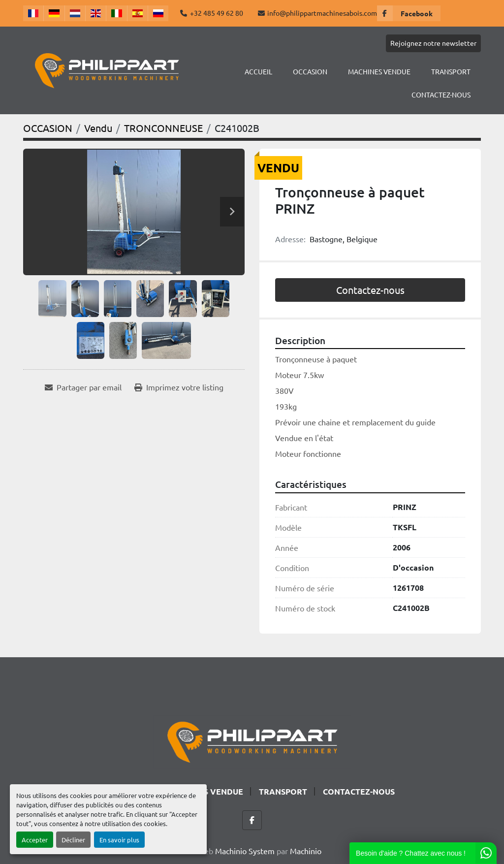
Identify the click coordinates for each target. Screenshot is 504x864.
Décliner (73, 840)
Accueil (258, 71)
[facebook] (409, 13)
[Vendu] (98, 128)
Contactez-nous (370, 290)
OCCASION (310, 71)
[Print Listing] (179, 387)
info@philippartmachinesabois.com (322, 13)
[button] (310, 72)
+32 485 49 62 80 (217, 13)
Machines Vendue (379, 71)
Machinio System (245, 851)
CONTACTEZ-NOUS (441, 95)
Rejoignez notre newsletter (433, 43)
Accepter (35, 840)
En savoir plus (119, 840)
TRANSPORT (451, 71)
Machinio (306, 851)
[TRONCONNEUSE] (163, 128)
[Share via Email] (83, 387)
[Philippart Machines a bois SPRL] (252, 740)
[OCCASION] (48, 128)
